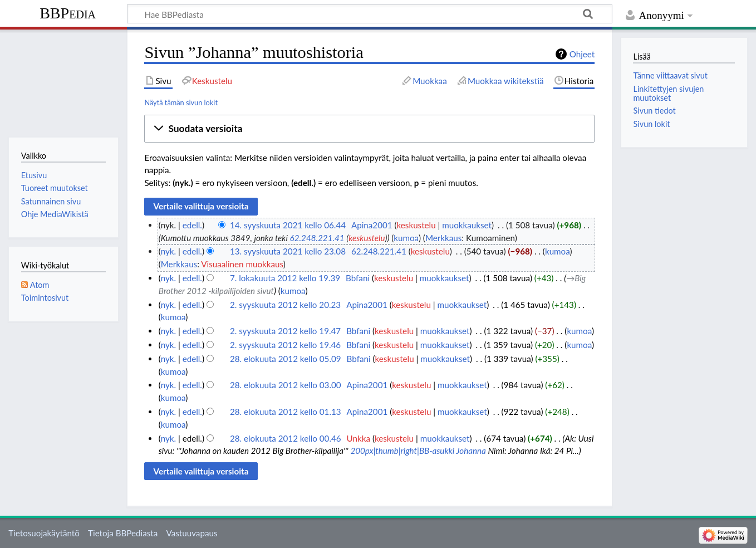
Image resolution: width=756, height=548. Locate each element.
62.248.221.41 (317, 238)
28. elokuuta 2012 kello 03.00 (286, 385)
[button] (369, 129)
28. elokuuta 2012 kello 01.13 (286, 412)
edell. (192, 225)
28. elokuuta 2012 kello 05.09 (286, 359)
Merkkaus (443, 238)
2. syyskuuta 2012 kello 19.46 (285, 345)
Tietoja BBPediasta (123, 533)
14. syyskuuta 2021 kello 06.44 (288, 225)
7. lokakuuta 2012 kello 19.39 (285, 278)
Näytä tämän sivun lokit (181, 102)
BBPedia (68, 13)
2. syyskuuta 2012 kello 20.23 (285, 305)
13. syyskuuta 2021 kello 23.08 (288, 251)
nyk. (168, 251)
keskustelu (416, 225)
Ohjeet (582, 54)
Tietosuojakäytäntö (44, 533)
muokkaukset (467, 225)
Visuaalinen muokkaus (242, 264)
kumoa (406, 238)
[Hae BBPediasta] (370, 14)
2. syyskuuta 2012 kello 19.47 (285, 331)
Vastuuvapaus (192, 533)
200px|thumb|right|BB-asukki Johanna (418, 451)
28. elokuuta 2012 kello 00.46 (286, 438)
